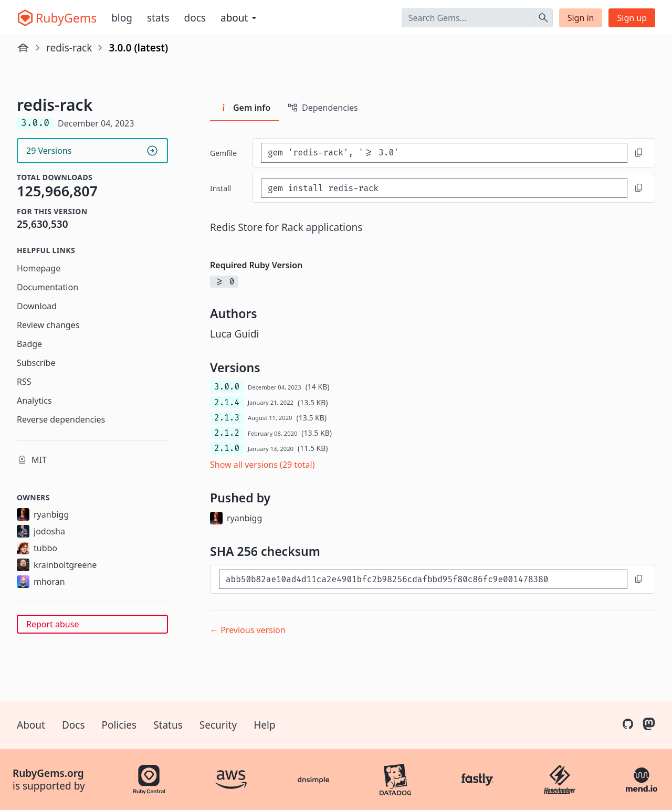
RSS (24, 382)
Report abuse (52, 624)
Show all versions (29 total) (262, 465)
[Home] (23, 48)
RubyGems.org (48, 773)
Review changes (48, 325)
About (31, 725)
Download (37, 306)
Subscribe (36, 363)
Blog (122, 18)
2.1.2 (227, 433)
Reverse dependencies (61, 419)
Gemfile (223, 153)
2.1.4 (227, 402)
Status (168, 725)
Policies (119, 725)
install (220, 188)
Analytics (34, 401)
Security (218, 725)
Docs (195, 18)
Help (264, 725)
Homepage (39, 268)
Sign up (632, 18)
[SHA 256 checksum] (423, 579)
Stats (158, 18)
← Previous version (248, 630)
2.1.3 (227, 418)
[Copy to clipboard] (639, 153)
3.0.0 (227, 387)
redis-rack (69, 48)
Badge (29, 344)
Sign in (581, 18)
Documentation (48, 287)
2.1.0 (227, 448)
